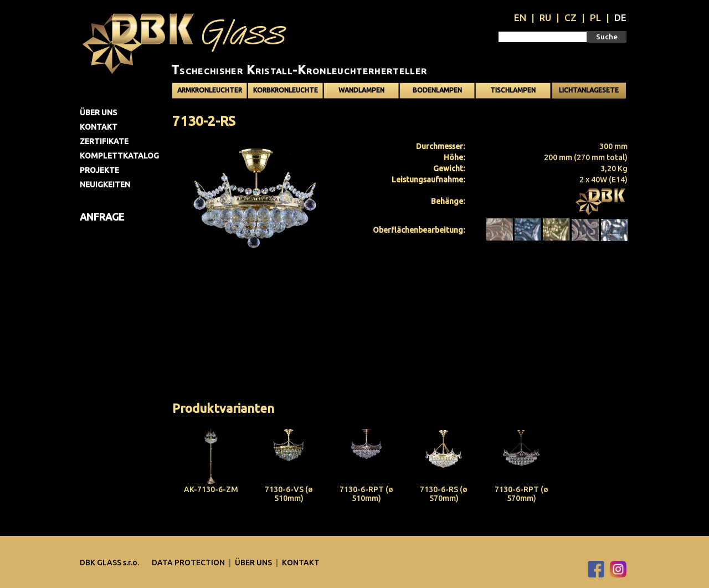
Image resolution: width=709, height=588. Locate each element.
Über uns (98, 113)
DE (620, 17)
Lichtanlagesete (589, 90)
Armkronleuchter (210, 90)
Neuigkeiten (105, 185)
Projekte (99, 170)
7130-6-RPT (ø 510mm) (366, 494)
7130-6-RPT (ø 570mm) (522, 494)
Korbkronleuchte (286, 90)
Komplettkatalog (119, 156)
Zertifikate (104, 141)
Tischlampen (513, 90)
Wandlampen (361, 90)
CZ (571, 17)
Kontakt (99, 127)
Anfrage (102, 217)
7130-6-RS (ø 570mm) (444, 494)
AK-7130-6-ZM (211, 489)
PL (595, 17)
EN (520, 17)
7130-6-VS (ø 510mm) (289, 494)
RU (545, 17)
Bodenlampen (437, 90)
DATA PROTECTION (189, 563)
